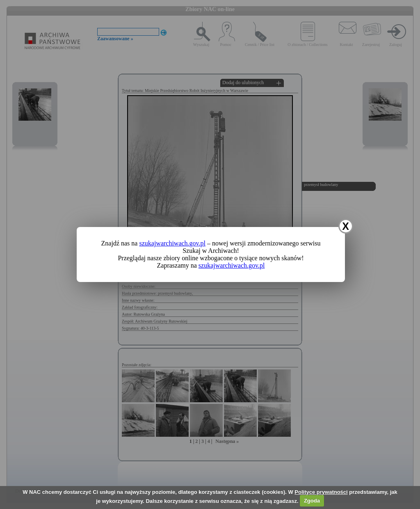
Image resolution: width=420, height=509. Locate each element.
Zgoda (312, 501)
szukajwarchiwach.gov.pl (172, 243)
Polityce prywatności (321, 492)
